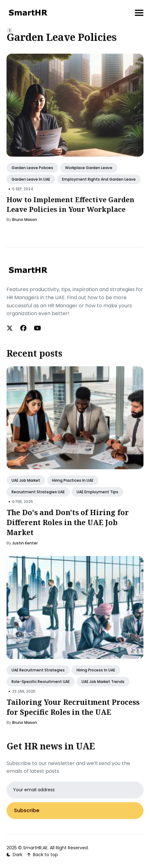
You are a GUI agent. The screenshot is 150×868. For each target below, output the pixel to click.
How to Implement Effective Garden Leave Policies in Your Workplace (70, 204)
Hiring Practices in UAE (73, 480)
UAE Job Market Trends (103, 682)
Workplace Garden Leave (89, 168)
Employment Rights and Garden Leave (99, 179)
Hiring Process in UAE (96, 670)
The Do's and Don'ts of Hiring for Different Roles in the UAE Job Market (68, 522)
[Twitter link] (10, 328)
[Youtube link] (37, 328)
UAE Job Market (26, 480)
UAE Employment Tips (97, 492)
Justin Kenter (25, 543)
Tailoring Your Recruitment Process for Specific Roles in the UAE (73, 707)
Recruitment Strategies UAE (38, 492)
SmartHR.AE (35, 848)
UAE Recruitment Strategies (38, 670)
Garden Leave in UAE (31, 179)
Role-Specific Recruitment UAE (41, 682)
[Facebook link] (23, 328)
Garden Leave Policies (32, 168)
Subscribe (27, 810)
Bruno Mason (25, 219)
